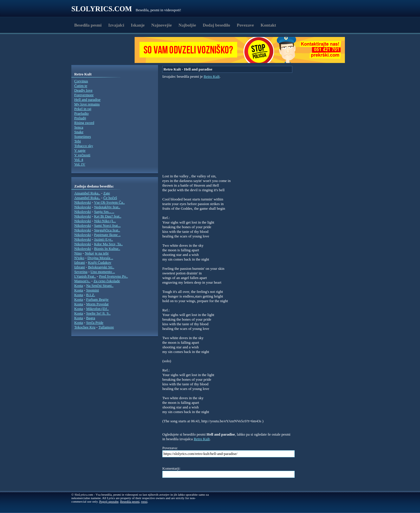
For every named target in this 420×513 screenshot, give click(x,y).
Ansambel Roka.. (87, 193)
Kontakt (268, 25)
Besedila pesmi (88, 25)
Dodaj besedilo (216, 25)
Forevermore (84, 95)
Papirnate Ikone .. (107, 235)
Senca (79, 127)
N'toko (79, 258)
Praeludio (81, 113)
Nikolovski (83, 202)
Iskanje (138, 25)
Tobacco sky (84, 146)
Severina (81, 272)
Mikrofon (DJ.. (97, 309)
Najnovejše (162, 25)
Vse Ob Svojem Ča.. (109, 202)
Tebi (78, 141)
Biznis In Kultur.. (107, 249)
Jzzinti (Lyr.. (104, 239)
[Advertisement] (105, 50)
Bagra (91, 318)
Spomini (92, 290)
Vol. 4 (79, 160)
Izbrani (80, 262)
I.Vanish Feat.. (85, 276)
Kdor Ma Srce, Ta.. (108, 244)
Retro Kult (212, 76)
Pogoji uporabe (109, 501)
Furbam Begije (97, 299)
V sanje (80, 150)
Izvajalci (116, 25)
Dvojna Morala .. (100, 258)
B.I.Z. (91, 295)
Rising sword (84, 123)
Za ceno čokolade (107, 281)
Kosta (79, 286)
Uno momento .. (103, 272)
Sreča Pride (95, 323)
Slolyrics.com (102, 9)
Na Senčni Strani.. (100, 286)
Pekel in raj (83, 109)
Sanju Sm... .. (104, 212)
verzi (144, 501)
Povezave (245, 25)
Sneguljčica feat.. (107, 230)
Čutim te (81, 86)
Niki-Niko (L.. (105, 221)
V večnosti (82, 155)
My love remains (87, 104)
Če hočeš (110, 198)
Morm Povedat (97, 304)
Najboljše (187, 25)
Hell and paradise (87, 100)
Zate (107, 193)
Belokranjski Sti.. (101, 267)
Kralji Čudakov (100, 262)
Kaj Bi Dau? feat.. (108, 216)
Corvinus (81, 81)
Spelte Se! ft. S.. (98, 313)
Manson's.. (82, 281)
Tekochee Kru (85, 327)
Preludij (80, 118)
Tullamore (106, 327)
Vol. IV (80, 164)
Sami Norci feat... (107, 225)
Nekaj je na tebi (97, 253)
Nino (78, 253)
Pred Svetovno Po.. (114, 276)
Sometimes (83, 136)
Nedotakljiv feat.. (107, 207)
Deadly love (83, 90)
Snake (79, 132)
